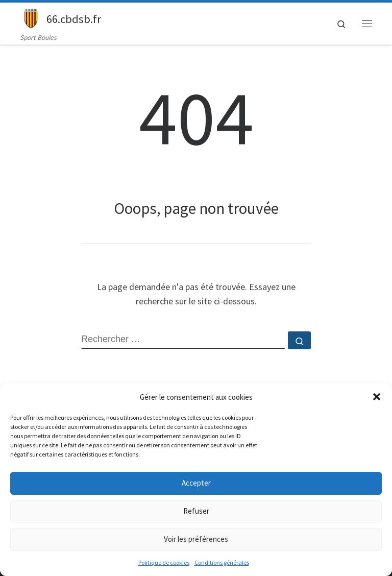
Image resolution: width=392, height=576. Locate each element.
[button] (377, 397)
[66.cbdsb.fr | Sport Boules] (31, 17)
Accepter (196, 483)
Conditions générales (222, 562)
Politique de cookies (164, 562)
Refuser (196, 511)
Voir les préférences (196, 539)
